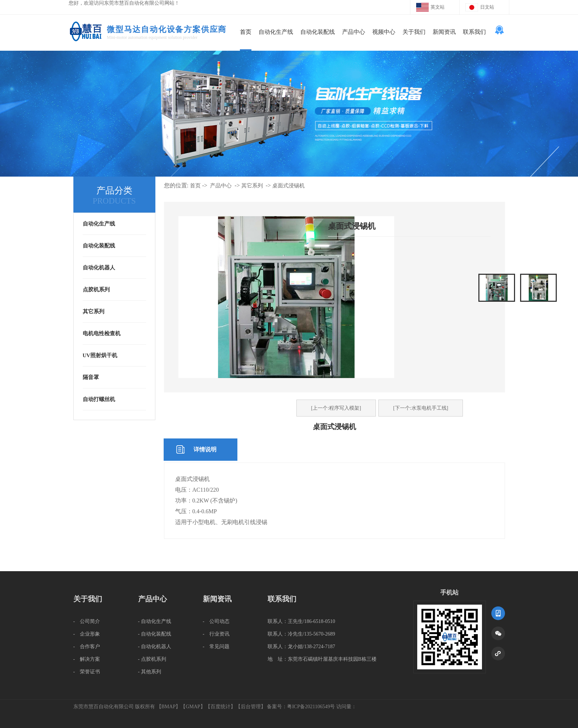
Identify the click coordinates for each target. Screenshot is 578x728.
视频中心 (384, 32)
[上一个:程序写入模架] (336, 408)
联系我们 (474, 32)
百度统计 (220, 707)
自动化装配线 (318, 32)
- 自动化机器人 (155, 647)
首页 (246, 32)
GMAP (193, 707)
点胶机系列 (96, 290)
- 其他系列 (150, 672)
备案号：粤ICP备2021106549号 (301, 707)
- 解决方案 (87, 659)
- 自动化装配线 (155, 634)
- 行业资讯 (216, 634)
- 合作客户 (87, 647)
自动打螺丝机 (99, 399)
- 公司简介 (87, 621)
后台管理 (251, 707)
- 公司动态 (216, 621)
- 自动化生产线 (155, 621)
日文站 (487, 7)
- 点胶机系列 (152, 659)
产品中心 (354, 32)
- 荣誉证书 (87, 672)
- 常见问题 (216, 647)
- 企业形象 (87, 634)
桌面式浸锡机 (288, 186)
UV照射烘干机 (100, 355)
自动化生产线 (276, 32)
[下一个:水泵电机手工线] (421, 408)
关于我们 (414, 32)
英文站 (438, 7)
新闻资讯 (444, 32)
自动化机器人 (99, 268)
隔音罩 (91, 377)
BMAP (169, 707)
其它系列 (94, 311)
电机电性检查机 (102, 333)
